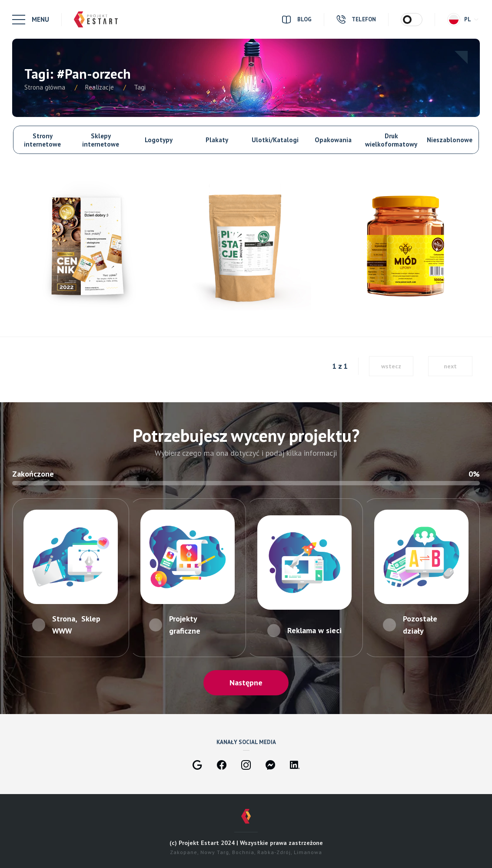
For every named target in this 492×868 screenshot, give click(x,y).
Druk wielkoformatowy (391, 140)
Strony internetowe (42, 140)
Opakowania (333, 140)
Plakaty (217, 140)
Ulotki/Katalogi (275, 140)
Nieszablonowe (450, 140)
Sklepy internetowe (101, 140)
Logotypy (159, 140)
